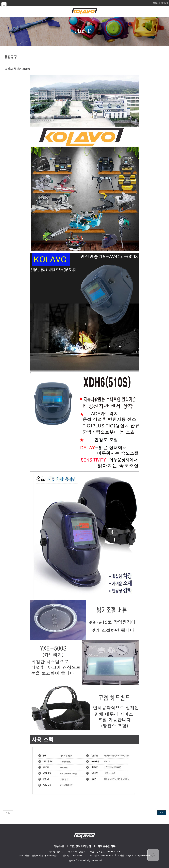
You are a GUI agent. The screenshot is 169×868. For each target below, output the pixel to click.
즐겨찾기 (164, 3)
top (153, 855)
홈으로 (155, 3)
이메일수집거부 (106, 846)
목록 (162, 813)
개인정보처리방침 (81, 846)
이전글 (8, 813)
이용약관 (59, 846)
